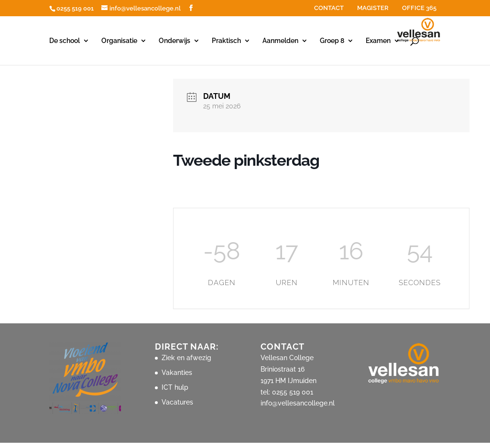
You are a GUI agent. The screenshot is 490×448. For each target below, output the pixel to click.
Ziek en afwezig (186, 358)
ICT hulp (175, 387)
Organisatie (119, 41)
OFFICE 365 (419, 8)
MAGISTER (373, 8)
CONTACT (329, 8)
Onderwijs (174, 41)
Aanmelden (280, 41)
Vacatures (177, 402)
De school (65, 41)
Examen (378, 41)
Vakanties (177, 373)
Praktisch (226, 41)
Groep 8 (332, 41)
